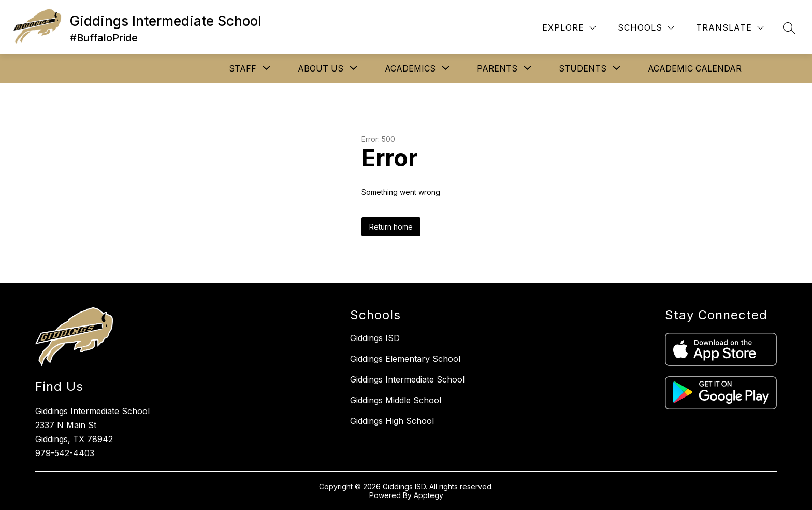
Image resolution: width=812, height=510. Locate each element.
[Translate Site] (730, 28)
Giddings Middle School (396, 400)
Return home (391, 227)
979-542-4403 (65, 453)
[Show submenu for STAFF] (243, 68)
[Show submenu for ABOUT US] (321, 68)
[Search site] (789, 28)
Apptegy (429, 495)
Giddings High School (392, 421)
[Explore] (569, 28)
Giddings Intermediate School (407, 379)
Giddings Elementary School (405, 359)
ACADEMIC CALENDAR (695, 68)
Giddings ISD (375, 338)
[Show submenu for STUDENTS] (583, 68)
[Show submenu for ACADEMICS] (410, 68)
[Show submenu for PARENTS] (497, 68)
